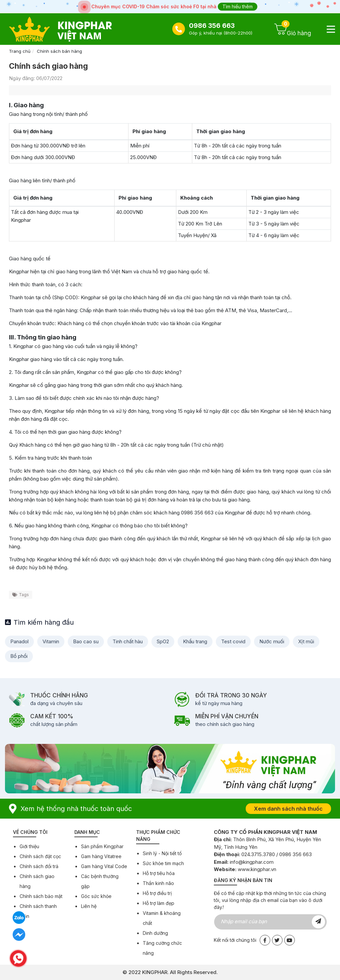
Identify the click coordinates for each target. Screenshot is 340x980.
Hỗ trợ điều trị (157, 893)
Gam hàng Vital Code (104, 866)
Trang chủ (20, 51)
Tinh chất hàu (128, 641)
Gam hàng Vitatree (101, 856)
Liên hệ (89, 906)
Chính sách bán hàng (59, 51)
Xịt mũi (306, 641)
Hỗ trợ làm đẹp (159, 903)
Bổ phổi (19, 656)
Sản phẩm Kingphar (102, 846)
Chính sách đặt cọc (40, 856)
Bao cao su (86, 641)
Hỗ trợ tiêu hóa (159, 873)
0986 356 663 (212, 26)
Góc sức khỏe (96, 896)
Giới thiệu (29, 846)
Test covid (233, 641)
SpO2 (163, 641)
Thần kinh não (158, 883)
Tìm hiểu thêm (238, 6)
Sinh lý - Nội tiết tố (162, 853)
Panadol (19, 641)
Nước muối (272, 641)
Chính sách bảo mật (41, 896)
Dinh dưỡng (155, 933)
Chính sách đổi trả (39, 866)
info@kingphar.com (252, 862)
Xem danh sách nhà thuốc (288, 809)
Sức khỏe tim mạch (163, 863)
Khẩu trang (195, 641)
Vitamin (51, 641)
